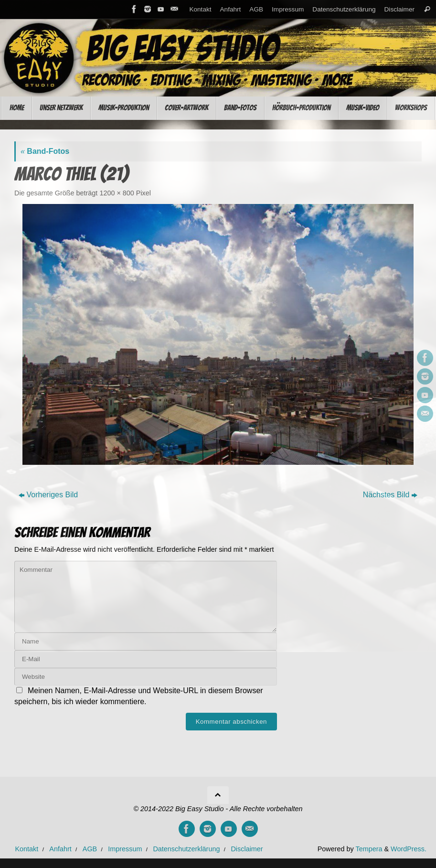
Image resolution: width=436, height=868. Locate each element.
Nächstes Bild (390, 495)
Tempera (369, 849)
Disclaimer (399, 9)
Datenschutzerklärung (344, 9)
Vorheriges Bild (48, 495)
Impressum (288, 9)
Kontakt (200, 9)
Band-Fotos (45, 151)
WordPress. (409, 849)
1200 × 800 (117, 193)
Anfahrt (231, 9)
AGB (256, 9)
